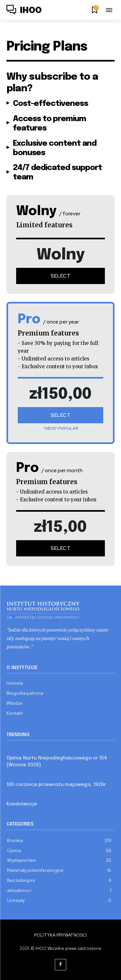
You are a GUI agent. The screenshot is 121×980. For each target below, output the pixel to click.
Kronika (14, 776)
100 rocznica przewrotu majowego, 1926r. (57, 785)
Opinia (13, 750)
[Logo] (24, 11)
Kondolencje (22, 804)
